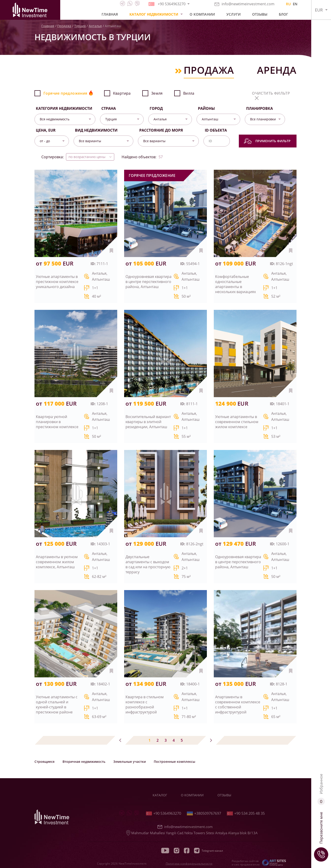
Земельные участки (130, 762)
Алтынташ (210, 119)
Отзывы (260, 14)
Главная (110, 14)
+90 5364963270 (164, 813)
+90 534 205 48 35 (246, 813)
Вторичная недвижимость (84, 762)
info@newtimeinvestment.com (244, 4)
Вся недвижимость (55, 119)
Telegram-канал (208, 851)
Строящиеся (44, 762)
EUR (319, 10)
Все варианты (90, 141)
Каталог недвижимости (154, 14)
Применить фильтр (267, 141)
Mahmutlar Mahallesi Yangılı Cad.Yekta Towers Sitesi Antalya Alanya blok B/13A (192, 833)
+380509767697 (204, 813)
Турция (80, 26)
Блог (284, 14)
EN (295, 4)
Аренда (277, 71)
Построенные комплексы (174, 762)
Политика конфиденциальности (189, 864)
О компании (202, 14)
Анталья (95, 26)
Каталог (160, 795)
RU (288, 4)
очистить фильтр (271, 95)
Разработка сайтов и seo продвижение (246, 863)
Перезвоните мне (321, 837)
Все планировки (263, 119)
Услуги (234, 14)
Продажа (64, 26)
